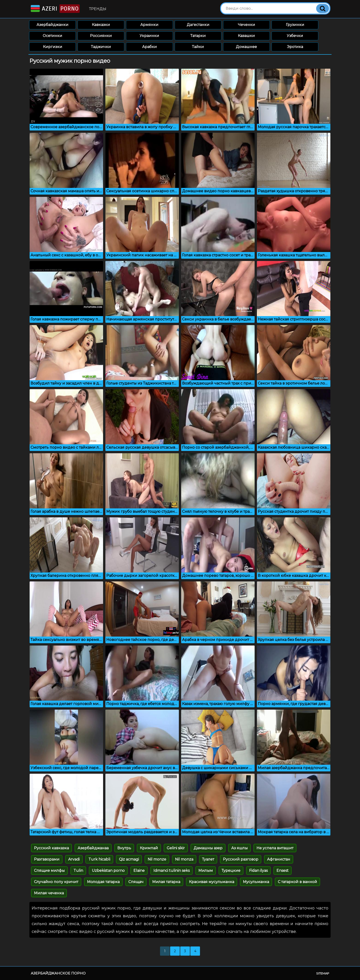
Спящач (136, 882)
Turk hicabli (99, 859)
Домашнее (246, 47)
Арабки (149, 47)
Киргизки (53, 47)
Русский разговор (241, 859)
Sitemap (323, 973)
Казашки (246, 36)
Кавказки (101, 25)
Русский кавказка (51, 848)
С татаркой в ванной (297, 882)
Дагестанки (198, 25)
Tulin (78, 871)
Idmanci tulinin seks (172, 871)
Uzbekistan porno (108, 871)
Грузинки (295, 25)
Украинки (149, 36)
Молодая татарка (103, 882)
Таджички (101, 47)
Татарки (198, 36)
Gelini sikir (176, 848)
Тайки (198, 47)
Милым (206, 871)
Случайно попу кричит (56, 882)
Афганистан (279, 859)
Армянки (149, 25)
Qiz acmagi (129, 859)
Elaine (139, 871)
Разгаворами (47, 859)
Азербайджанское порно (58, 973)
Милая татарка (166, 882)
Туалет (208, 859)
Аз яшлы (239, 848)
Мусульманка (256, 882)
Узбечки (295, 36)
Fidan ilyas (258, 871)
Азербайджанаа (93, 848)
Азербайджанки (52, 25)
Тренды (98, 9)
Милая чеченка (49, 893)
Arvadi (74, 859)
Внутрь (124, 848)
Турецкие (231, 871)
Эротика (295, 47)
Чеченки (246, 25)
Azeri (55, 9)
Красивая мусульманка (212, 882)
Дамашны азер (208, 848)
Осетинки (52, 36)
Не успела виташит (275, 848)
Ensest (283, 871)
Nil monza (184, 859)
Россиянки (101, 36)
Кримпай (149, 848)
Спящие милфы (49, 871)
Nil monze (157, 859)
